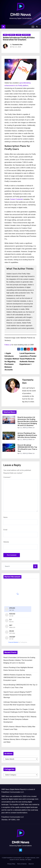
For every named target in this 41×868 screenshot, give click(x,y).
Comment (7, 477)
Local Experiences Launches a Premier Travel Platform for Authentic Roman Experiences (28, 359)
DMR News (21, 15)
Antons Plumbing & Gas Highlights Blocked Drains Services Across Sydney (27, 435)
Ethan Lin (30, 428)
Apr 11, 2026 (22, 439)
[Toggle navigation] (33, 27)
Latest (19, 35)
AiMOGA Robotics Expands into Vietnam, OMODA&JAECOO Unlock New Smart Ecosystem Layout (18, 677)
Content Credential (16, 199)
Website (6, 542)
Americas (12, 35)
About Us (31, 864)
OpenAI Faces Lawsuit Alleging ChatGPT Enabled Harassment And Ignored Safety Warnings (18, 695)
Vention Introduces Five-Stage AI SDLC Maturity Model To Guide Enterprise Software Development (20, 719)
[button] (37, 27)
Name (5, 517)
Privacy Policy (11, 864)
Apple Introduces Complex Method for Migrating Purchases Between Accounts (12, 361)
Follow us (8, 345)
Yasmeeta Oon (17, 45)
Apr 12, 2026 (22, 428)
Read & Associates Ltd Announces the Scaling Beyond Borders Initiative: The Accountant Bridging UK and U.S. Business (28, 421)
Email (5, 530)
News (5, 35)
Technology (26, 35)
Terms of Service (22, 864)
